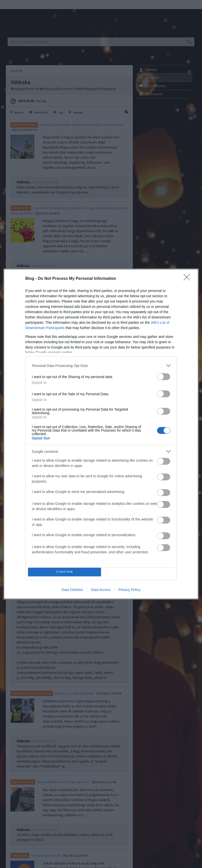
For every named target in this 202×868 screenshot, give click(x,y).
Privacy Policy (129, 590)
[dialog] (101, 434)
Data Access (101, 590)
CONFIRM (65, 572)
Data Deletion (72, 590)
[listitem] (101, 366)
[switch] (164, 377)
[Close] (188, 279)
